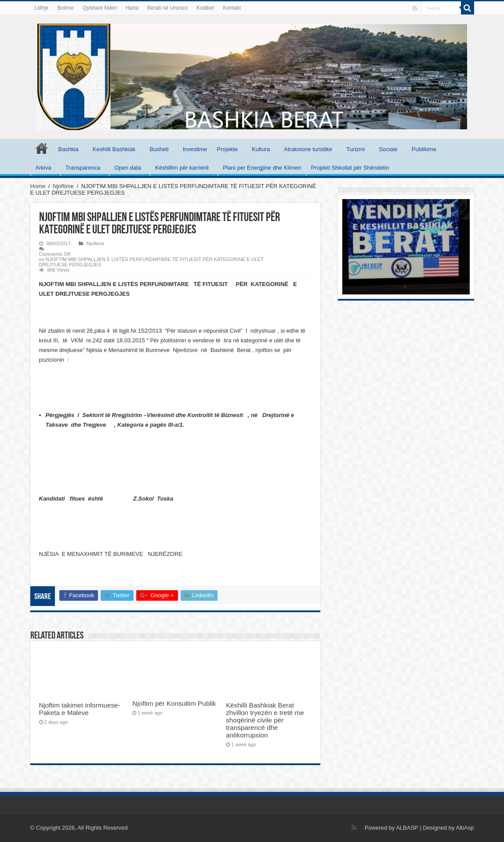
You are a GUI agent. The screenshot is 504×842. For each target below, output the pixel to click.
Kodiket (205, 8)
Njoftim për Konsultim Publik (174, 703)
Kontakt (232, 8)
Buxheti (159, 149)
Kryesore (42, 148)
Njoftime (63, 186)
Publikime (424, 149)
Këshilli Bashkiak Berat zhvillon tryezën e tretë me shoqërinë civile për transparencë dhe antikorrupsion (265, 720)
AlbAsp (465, 828)
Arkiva (44, 168)
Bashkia (69, 149)
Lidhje (42, 8)
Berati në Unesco (167, 8)
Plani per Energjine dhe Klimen (262, 168)
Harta (132, 8)
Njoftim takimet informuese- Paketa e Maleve (80, 709)
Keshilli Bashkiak (114, 149)
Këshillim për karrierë (182, 168)
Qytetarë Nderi (100, 8)
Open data (128, 168)
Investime (195, 149)
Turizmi (355, 149)
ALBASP (407, 828)
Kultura (261, 149)
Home (38, 186)
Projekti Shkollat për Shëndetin (350, 168)
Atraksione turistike (308, 149)
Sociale (388, 149)
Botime (66, 8)
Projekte (227, 149)
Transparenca (83, 168)
